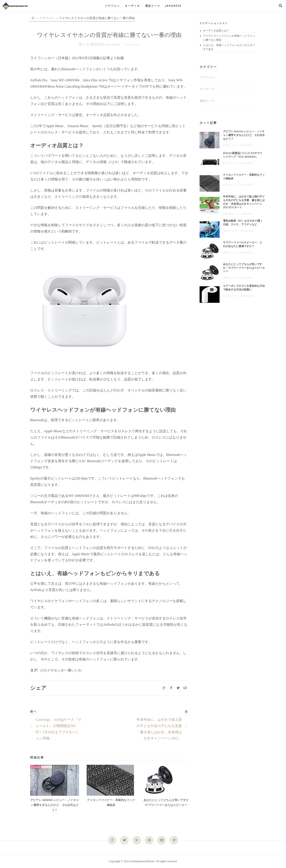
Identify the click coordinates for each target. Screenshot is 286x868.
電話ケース (153, 6)
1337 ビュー (133, 45)
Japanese (174, 6)
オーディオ (132, 6)
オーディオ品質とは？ (216, 31)
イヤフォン (112, 6)
